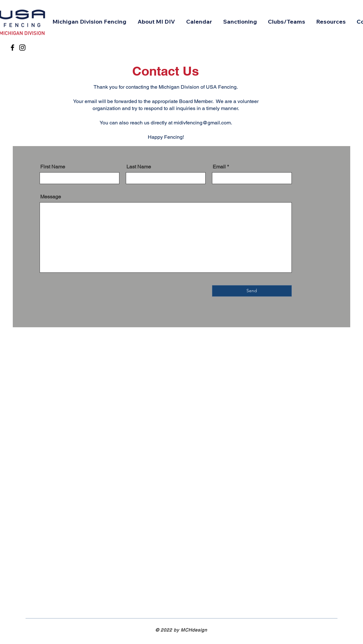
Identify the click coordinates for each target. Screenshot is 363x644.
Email (219, 167)
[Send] (252, 291)
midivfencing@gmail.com (202, 123)
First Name (53, 167)
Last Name (139, 167)
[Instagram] (22, 48)
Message (51, 197)
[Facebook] (12, 48)
